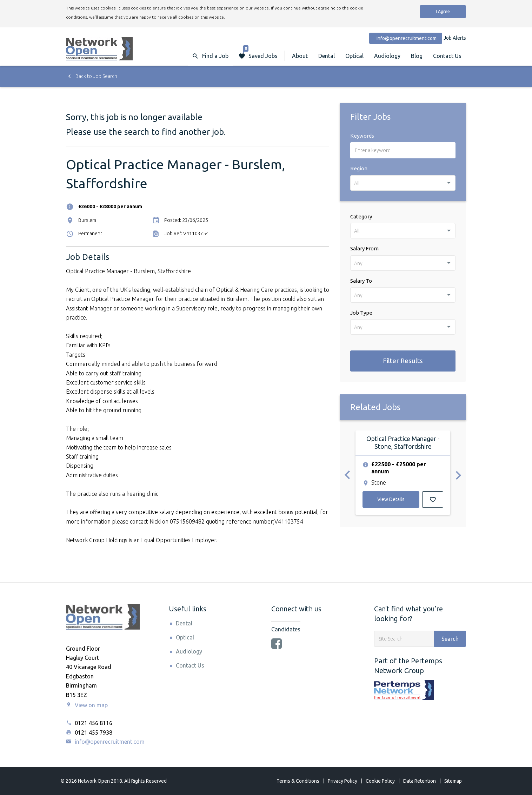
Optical (354, 56)
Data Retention (420, 781)
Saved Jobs (260, 52)
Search (450, 639)
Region (359, 168)
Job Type (361, 313)
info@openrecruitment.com (105, 742)
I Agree (443, 11)
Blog (417, 56)
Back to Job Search (92, 76)
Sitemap (453, 781)
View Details (391, 499)
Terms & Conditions (298, 781)
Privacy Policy (343, 781)
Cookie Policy (380, 781)
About (300, 56)
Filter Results (403, 361)
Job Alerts (455, 38)
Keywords (362, 136)
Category (361, 216)
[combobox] (403, 183)
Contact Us (447, 56)
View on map (87, 705)
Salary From (364, 248)
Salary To (361, 281)
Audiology (387, 56)
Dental (327, 56)
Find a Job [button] (215, 56)
